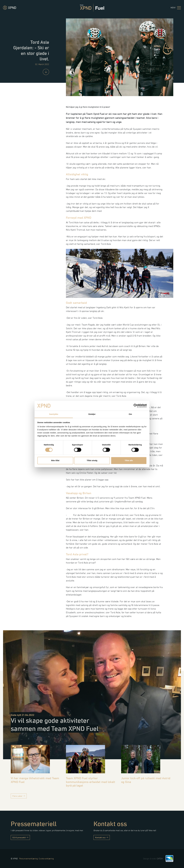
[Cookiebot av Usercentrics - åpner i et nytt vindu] (136, 406)
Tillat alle (129, 460)
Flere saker (19, 796)
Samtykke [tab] (54, 414)
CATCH (160, 859)
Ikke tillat (55, 460)
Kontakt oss (102, 837)
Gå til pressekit (20, 837)
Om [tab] (130, 414)
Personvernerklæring (28, 859)
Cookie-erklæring (46, 859)
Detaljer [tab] (92, 414)
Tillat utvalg (92, 460)
